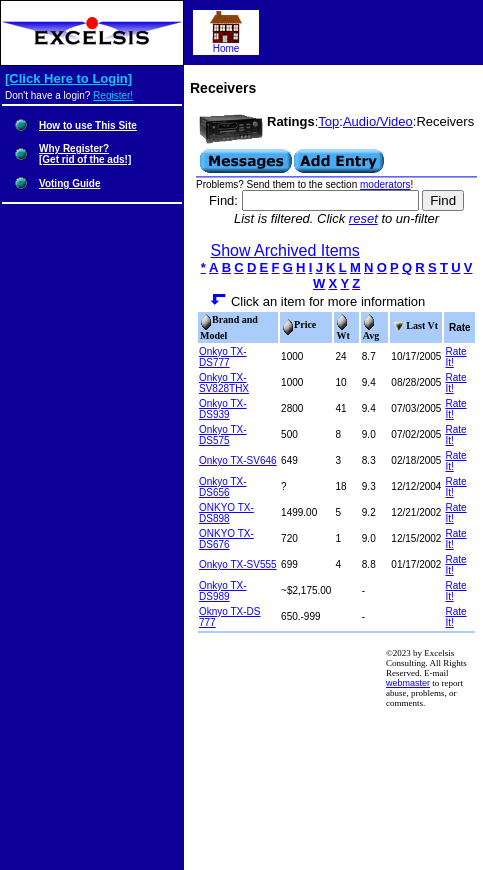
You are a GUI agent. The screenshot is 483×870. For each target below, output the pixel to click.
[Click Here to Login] (68, 78)
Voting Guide (69, 183)
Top (328, 121)
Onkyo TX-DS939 (223, 409)
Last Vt (415, 325)
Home (226, 44)
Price (299, 324)
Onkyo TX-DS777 (223, 357)
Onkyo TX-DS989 (223, 591)
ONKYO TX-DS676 (226, 539)
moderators (385, 184)
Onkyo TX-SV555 (238, 564)
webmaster (408, 683)
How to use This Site (88, 125)
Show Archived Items (284, 250)
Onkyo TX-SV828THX (224, 383)
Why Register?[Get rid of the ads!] (85, 154)
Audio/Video (378, 121)
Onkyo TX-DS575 (223, 435)
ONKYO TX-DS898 (226, 513)
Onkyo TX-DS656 (223, 487)
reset (363, 218)
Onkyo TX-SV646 (238, 460)
